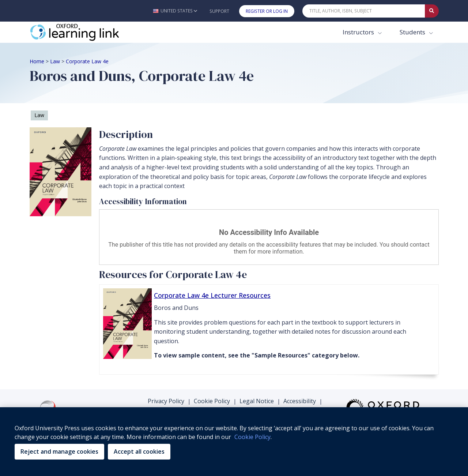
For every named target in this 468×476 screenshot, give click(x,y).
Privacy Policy (166, 401)
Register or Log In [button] (267, 11)
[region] (234, 442)
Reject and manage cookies (59, 451)
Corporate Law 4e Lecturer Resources (212, 295)
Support (219, 11)
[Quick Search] (364, 11)
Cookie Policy (212, 401)
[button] (175, 11)
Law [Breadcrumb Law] (55, 61)
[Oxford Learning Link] (84, 32)
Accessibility (300, 401)
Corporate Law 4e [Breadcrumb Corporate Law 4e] (87, 61)
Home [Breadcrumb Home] (37, 61)
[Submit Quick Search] (432, 11)
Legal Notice (257, 401)
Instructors (359, 32)
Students (413, 32)
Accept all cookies (139, 451)
